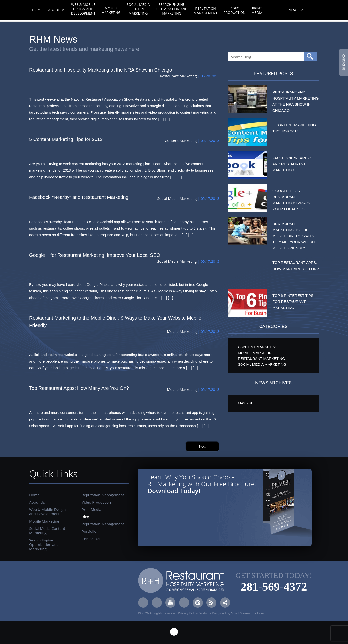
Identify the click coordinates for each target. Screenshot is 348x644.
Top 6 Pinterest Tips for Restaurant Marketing (293, 302)
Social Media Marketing (177, 198)
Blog (273, 10)
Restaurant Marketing (178, 76)
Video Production (234, 10)
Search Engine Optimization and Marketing (172, 9)
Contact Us (294, 10)
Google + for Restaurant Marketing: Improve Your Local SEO (95, 255)
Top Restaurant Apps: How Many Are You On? (79, 388)
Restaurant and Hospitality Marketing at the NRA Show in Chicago (101, 70)
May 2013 (246, 403)
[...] (168, 119)
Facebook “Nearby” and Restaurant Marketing (79, 197)
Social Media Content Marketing (138, 9)
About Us (57, 10)
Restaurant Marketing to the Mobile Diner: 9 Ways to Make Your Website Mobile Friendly (115, 322)
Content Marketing (181, 140)
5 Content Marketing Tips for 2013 (66, 139)
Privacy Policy (188, 613)
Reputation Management (206, 11)
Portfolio (89, 531)
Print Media (257, 10)
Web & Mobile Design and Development (83, 9)
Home (37, 10)
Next (202, 446)
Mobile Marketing (111, 10)
